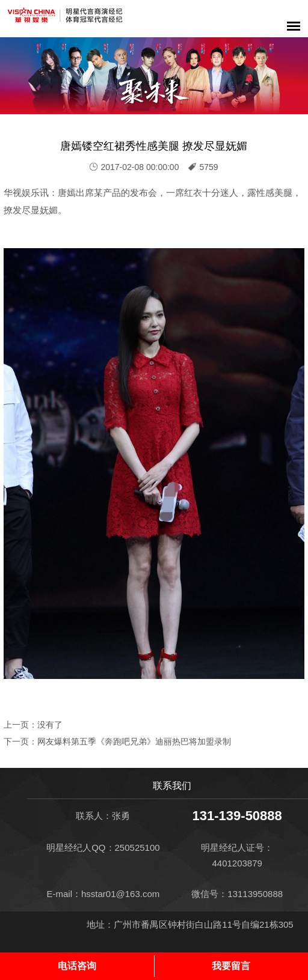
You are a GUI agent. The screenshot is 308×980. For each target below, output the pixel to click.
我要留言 (231, 966)
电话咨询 (77, 966)
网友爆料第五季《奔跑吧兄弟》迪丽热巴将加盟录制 (134, 741)
